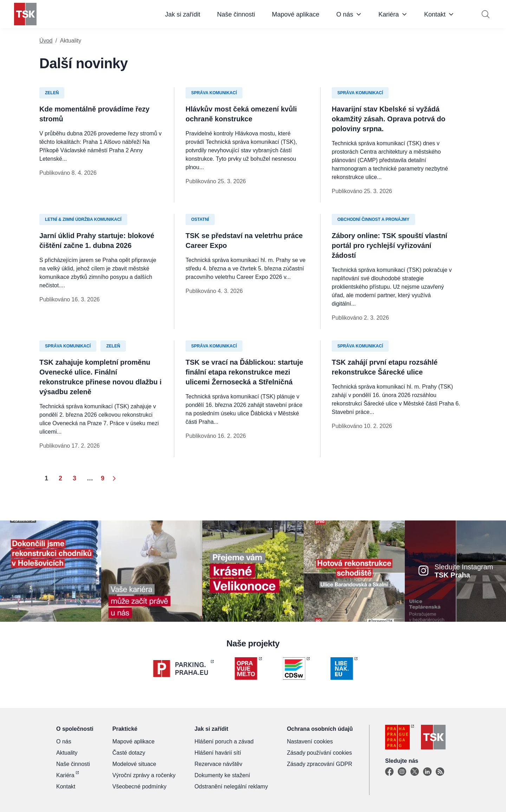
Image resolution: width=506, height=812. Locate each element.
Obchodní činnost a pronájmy (373, 219)
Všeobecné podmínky (140, 787)
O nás (345, 14)
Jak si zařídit (183, 14)
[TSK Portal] (440, 772)
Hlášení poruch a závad (224, 741)
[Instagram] (402, 772)
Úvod (46, 41)
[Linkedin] (427, 772)
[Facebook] (389, 772)
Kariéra (389, 14)
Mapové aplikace (296, 14)
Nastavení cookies (310, 741)
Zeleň (52, 93)
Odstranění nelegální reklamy (231, 787)
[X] (415, 772)
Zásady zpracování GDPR (319, 764)
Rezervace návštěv (218, 764)
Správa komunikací (214, 93)
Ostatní (200, 219)
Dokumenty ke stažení (222, 775)
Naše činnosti (236, 14)
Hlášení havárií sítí (218, 753)
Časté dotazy (129, 753)
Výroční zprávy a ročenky (144, 775)
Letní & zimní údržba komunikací (83, 219)
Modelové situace (134, 764)
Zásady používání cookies (319, 753)
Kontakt (435, 14)
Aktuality (67, 753)
